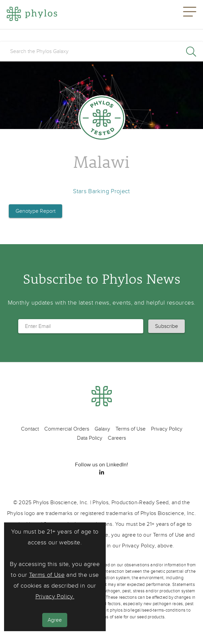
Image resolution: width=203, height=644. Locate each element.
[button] (190, 15)
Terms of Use (47, 575)
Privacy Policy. (55, 597)
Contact (30, 429)
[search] (101, 51)
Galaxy (102, 429)
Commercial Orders (67, 429)
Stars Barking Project (101, 191)
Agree (55, 620)
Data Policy (90, 438)
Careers (117, 438)
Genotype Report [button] (35, 211)
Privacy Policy (167, 429)
